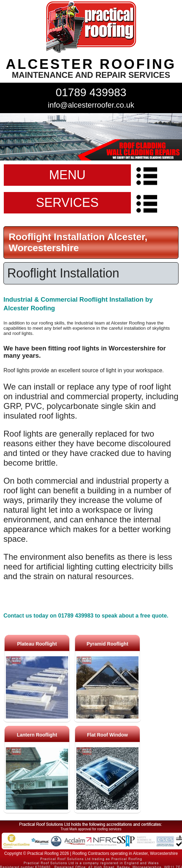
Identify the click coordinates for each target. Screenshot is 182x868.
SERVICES (67, 203)
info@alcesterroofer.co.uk (91, 105)
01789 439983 (91, 92)
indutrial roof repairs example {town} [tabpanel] (91, 137)
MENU (67, 175)
